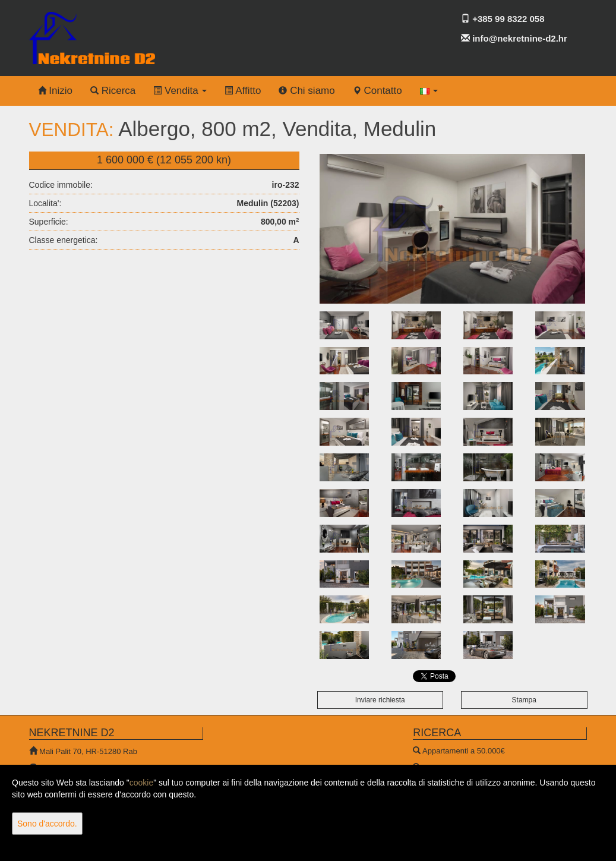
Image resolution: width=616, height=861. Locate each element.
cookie (141, 783)
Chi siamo (307, 91)
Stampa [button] (524, 700)
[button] (429, 91)
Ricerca (113, 91)
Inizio (55, 91)
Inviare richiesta (380, 700)
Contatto (378, 91)
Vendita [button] (180, 91)
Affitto (243, 91)
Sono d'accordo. (47, 824)
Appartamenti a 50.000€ (464, 751)
